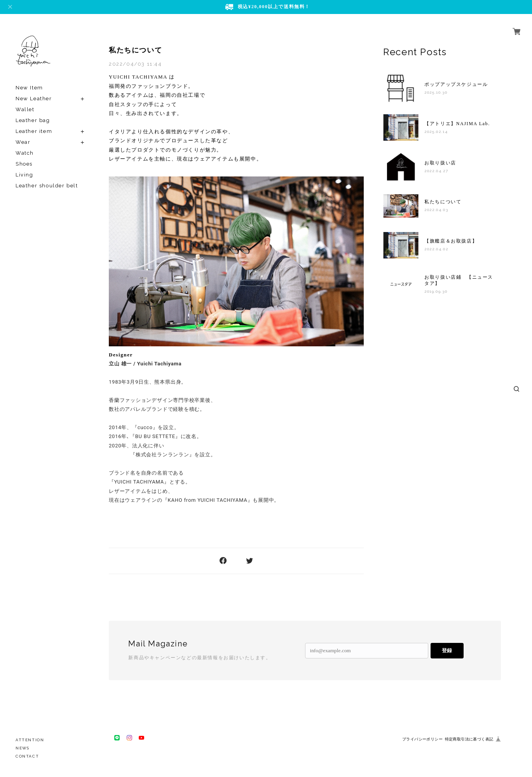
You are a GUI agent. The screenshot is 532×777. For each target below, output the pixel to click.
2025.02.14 (436, 132)
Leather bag (33, 120)
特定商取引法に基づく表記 (469, 739)
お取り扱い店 (440, 163)
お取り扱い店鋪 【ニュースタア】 (459, 280)
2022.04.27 (436, 171)
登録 (447, 650)
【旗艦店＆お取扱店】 (451, 241)
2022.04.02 (436, 249)
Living (24, 175)
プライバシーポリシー (422, 739)
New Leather (34, 99)
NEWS (22, 748)
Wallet (25, 109)
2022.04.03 (436, 210)
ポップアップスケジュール (456, 84)
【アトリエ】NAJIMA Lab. (457, 124)
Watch (25, 153)
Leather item (34, 131)
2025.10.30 (436, 92)
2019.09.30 (436, 291)
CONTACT (27, 756)
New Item (29, 88)
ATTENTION (30, 740)
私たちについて (135, 50)
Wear (23, 142)
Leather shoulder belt (47, 186)
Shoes (24, 164)
